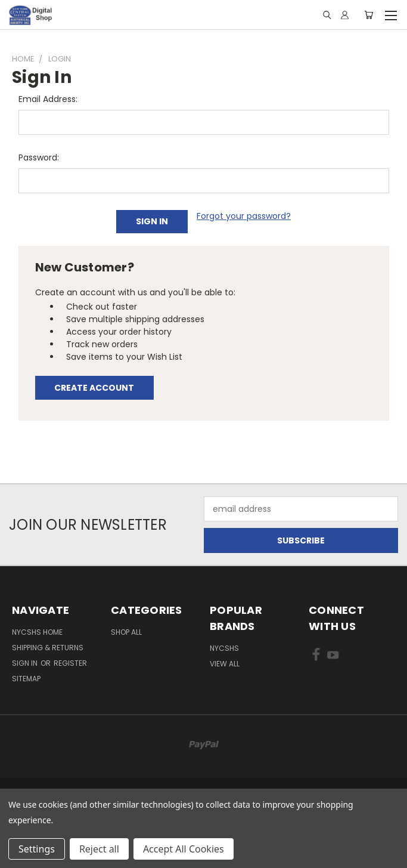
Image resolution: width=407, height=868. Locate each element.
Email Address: (48, 99)
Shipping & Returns (48, 648)
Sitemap (26, 679)
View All (225, 664)
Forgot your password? (244, 216)
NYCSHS (224, 648)
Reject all (99, 849)
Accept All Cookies (184, 849)
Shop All (126, 632)
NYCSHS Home (37, 632)
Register (70, 663)
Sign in (26, 663)
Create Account (94, 388)
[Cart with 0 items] (369, 15)
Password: (39, 157)
